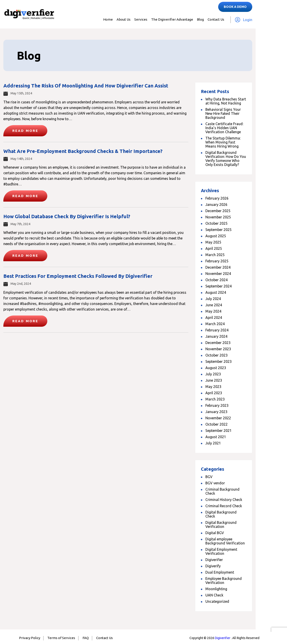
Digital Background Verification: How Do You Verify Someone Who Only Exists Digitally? (226, 159)
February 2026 (217, 198)
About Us (124, 19)
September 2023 (219, 361)
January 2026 (216, 205)
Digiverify (213, 566)
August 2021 (216, 437)
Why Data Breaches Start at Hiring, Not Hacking (226, 101)
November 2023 (218, 349)
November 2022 (218, 418)
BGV (209, 477)
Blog (200, 19)
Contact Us (216, 19)
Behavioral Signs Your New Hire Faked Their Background (223, 113)
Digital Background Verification (221, 524)
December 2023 (218, 343)
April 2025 (214, 248)
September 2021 (219, 431)
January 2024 (216, 336)
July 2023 (213, 374)
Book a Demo (235, 7)
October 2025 (216, 223)
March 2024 (215, 324)
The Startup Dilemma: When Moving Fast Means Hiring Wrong (223, 142)
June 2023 (214, 380)
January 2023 (216, 412)
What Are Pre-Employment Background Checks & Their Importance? (83, 151)
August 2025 (216, 236)
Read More (25, 131)
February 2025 (217, 261)
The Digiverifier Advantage (172, 19)
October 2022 (216, 424)
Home (108, 19)
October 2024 (216, 280)
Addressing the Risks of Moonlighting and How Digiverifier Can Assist (86, 86)
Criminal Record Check (224, 506)
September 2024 (219, 286)
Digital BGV (215, 533)
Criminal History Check (224, 500)
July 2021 (213, 443)
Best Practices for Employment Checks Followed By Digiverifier (78, 276)
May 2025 (213, 242)
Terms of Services (61, 638)
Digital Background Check (221, 514)
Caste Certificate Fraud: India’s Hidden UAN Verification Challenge (224, 128)
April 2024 (214, 318)
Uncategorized (217, 601)
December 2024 (218, 267)
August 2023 (216, 368)
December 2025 (218, 211)
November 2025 (218, 217)
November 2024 (218, 274)
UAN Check (214, 595)
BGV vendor (215, 483)
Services (141, 19)
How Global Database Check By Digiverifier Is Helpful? (67, 216)
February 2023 (217, 405)
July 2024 (213, 299)
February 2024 (217, 330)
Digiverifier (214, 560)
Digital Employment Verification (221, 551)
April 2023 (214, 393)
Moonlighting (216, 589)
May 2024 (213, 311)
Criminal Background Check (222, 491)
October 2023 (216, 355)
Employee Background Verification (224, 581)
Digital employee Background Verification (225, 541)
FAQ (86, 638)
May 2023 (213, 387)
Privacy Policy (30, 638)
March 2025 (215, 255)
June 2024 (214, 305)
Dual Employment (220, 572)
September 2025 (219, 230)
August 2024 (216, 292)
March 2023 (215, 399)
